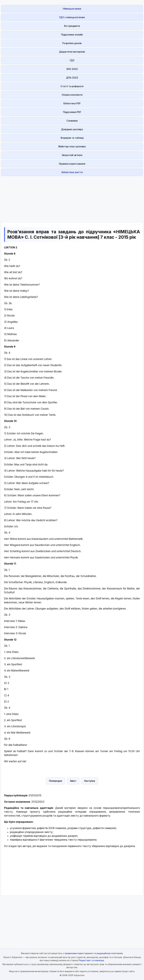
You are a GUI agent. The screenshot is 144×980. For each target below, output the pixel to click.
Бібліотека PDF (72, 103)
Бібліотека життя (72, 172)
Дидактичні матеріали (72, 52)
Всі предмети (72, 26)
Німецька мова (72, 9)
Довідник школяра (72, 129)
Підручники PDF (72, 112)
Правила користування (72, 164)
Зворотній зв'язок (72, 155)
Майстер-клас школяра (72, 146)
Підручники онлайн (72, 35)
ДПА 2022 (72, 78)
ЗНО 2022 (72, 69)
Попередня (55, 781)
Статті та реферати (72, 86)
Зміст (73, 781)
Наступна (90, 781)
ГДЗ (72, 60)
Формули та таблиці (72, 138)
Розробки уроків (72, 43)
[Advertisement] (72, 198)
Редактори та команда (91, 960)
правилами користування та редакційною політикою (94, 953)
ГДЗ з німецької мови (72, 17)
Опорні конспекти (72, 95)
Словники (72, 121)
